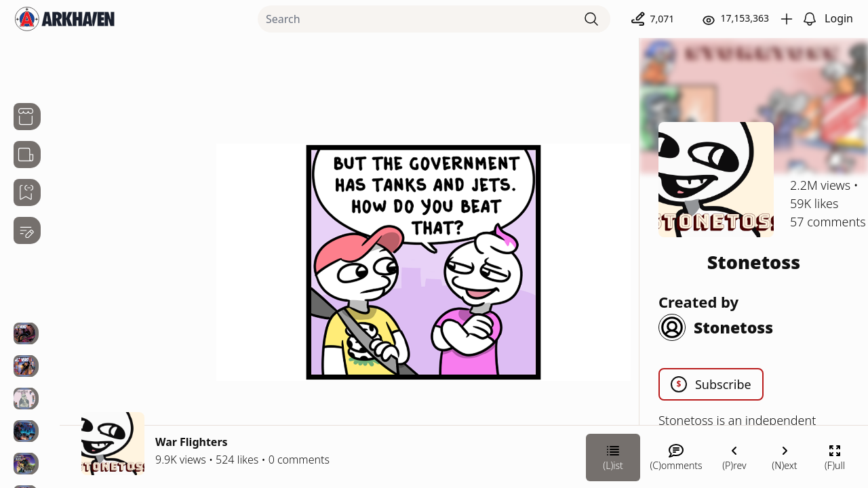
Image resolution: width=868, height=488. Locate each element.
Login (839, 18)
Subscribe (711, 384)
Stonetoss (754, 262)
